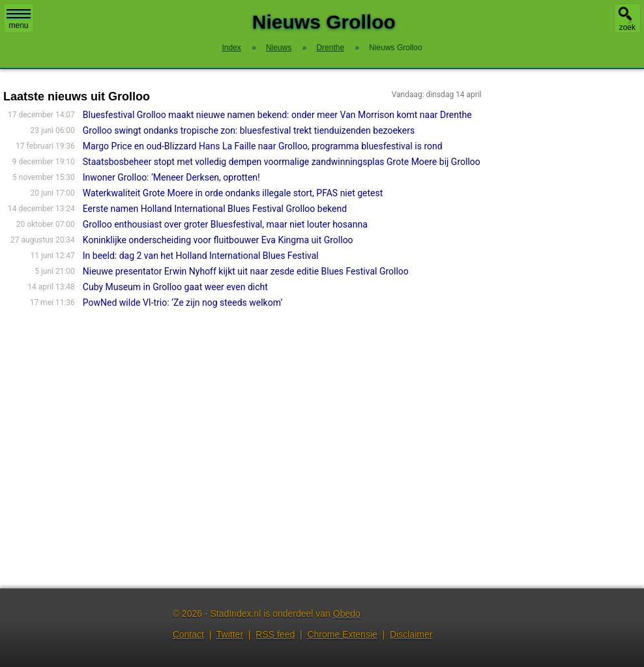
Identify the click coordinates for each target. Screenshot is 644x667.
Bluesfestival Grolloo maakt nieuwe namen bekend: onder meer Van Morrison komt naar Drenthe (277, 115)
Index (231, 48)
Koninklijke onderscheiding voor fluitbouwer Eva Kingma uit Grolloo (218, 240)
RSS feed (275, 634)
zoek (627, 27)
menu (19, 20)
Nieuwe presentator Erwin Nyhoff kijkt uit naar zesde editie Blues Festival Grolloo (246, 271)
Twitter (230, 634)
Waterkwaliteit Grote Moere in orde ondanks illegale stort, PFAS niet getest (233, 193)
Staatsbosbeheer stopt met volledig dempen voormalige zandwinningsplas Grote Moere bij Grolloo (282, 162)
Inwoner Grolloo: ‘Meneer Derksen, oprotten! (171, 177)
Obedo (347, 614)
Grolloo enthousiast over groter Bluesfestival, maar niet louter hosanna (225, 224)
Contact (188, 634)
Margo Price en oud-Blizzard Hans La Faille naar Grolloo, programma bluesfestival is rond (263, 146)
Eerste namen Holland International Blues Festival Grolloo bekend (215, 209)
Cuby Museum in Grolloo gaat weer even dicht (175, 287)
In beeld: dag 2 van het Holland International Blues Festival (201, 256)
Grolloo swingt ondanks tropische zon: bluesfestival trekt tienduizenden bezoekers (249, 130)
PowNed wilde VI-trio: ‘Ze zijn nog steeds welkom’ (183, 303)
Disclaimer (411, 634)
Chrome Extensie (342, 634)
